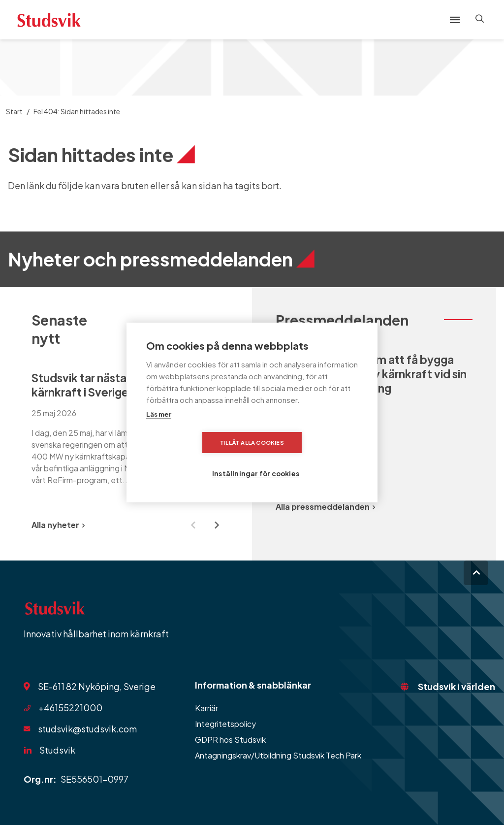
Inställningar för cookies (313, 458)
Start (14, 111)
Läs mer (159, 430)
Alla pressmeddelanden (325, 507)
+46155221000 (70, 708)
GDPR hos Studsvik (230, 740)
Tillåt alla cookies (195, 458)
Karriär (206, 708)
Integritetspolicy (225, 724)
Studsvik (57, 750)
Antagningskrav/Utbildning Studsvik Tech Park (278, 755)
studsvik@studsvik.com (87, 729)
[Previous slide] (193, 525)
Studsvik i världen (457, 686)
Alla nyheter (58, 525)
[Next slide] (217, 525)
